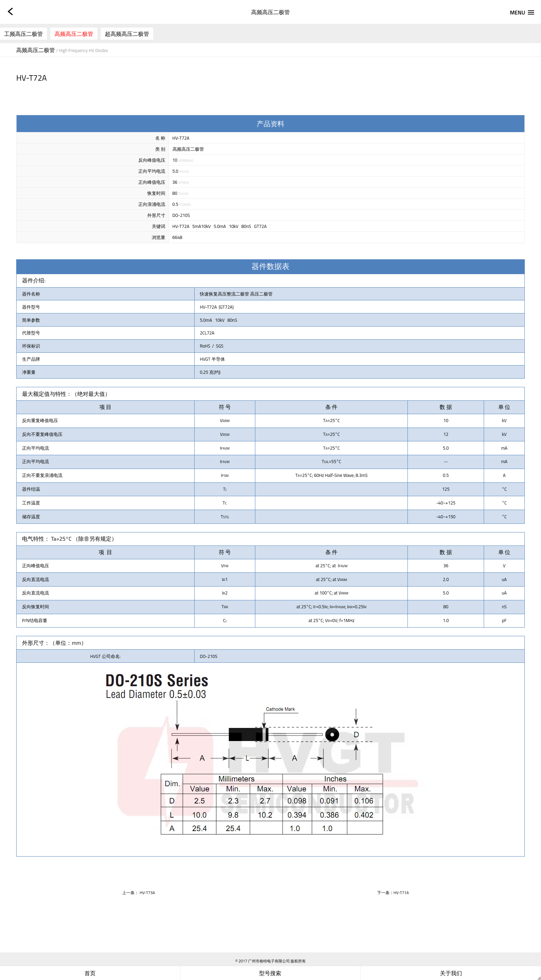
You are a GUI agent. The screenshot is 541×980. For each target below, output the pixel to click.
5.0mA (220, 226)
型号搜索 (270, 973)
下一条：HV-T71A (393, 893)
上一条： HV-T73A (139, 893)
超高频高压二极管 (127, 34)
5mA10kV (201, 226)
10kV (234, 226)
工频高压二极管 (23, 34)
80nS (246, 226)
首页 (90, 973)
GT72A (260, 226)
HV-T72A (181, 226)
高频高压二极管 (74, 34)
